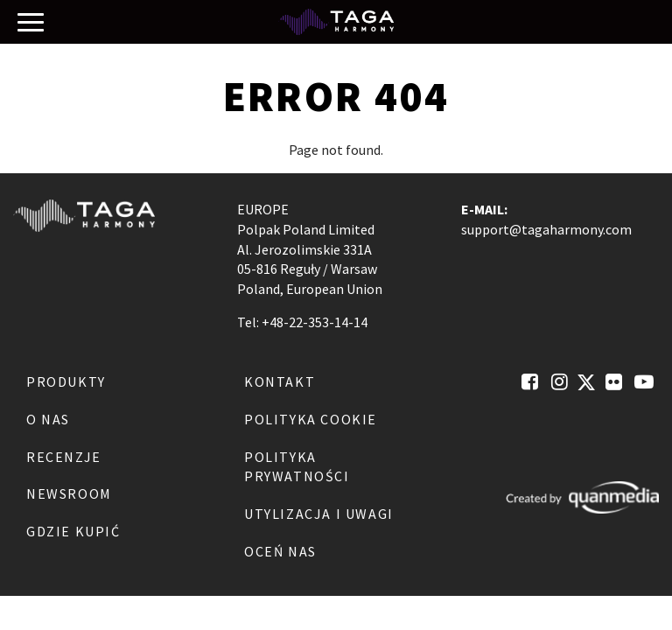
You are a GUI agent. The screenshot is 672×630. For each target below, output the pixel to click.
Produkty (66, 381)
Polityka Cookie (311, 419)
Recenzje (64, 457)
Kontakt (280, 381)
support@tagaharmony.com (546, 229)
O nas (48, 419)
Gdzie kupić (73, 531)
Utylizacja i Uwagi (319, 514)
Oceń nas (280, 551)
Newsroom (69, 493)
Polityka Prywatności (297, 467)
